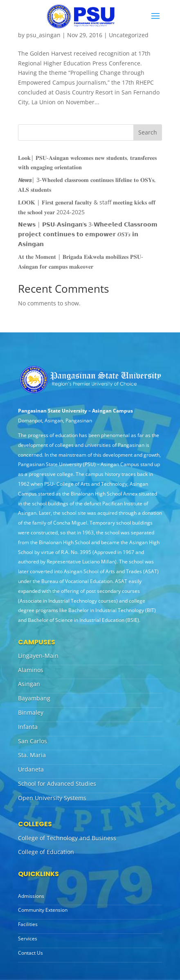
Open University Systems (52, 798)
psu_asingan (43, 35)
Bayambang (34, 698)
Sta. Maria (32, 755)
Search (148, 132)
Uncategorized (129, 35)
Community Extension (43, 910)
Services (28, 939)
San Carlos (33, 741)
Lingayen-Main (38, 656)
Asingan (29, 684)
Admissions (31, 896)
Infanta (28, 727)
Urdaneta (31, 769)
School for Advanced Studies (57, 784)
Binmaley (31, 712)
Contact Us (30, 953)
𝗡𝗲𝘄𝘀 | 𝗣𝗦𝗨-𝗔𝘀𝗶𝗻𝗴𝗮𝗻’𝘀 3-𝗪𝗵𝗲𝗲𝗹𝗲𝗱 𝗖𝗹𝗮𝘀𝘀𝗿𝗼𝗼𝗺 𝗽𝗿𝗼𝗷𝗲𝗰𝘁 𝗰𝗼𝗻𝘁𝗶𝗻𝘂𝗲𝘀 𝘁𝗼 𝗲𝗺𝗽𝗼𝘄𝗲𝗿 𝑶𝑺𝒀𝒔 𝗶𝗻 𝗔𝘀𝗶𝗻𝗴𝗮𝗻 (88, 234)
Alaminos (31, 670)
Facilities (28, 924)
